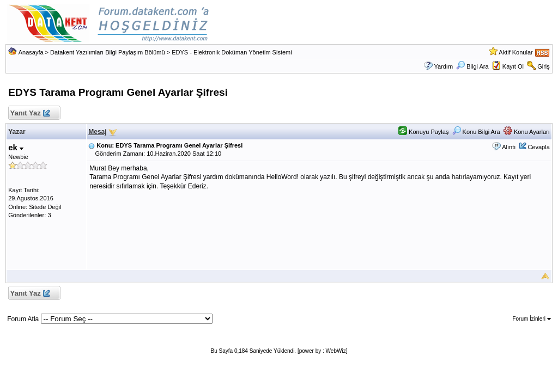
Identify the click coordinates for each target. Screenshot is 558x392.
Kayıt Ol (513, 66)
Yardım (443, 66)
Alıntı (509, 147)
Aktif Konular (515, 52)
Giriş (544, 66)
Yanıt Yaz (30, 114)
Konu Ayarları (527, 132)
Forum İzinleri (531, 319)
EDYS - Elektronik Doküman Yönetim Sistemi (232, 52)
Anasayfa (31, 52)
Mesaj (97, 132)
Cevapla (538, 147)
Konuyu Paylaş (423, 132)
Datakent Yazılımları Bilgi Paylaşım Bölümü (108, 52)
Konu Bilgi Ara (476, 132)
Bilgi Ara (472, 66)
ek (16, 147)
